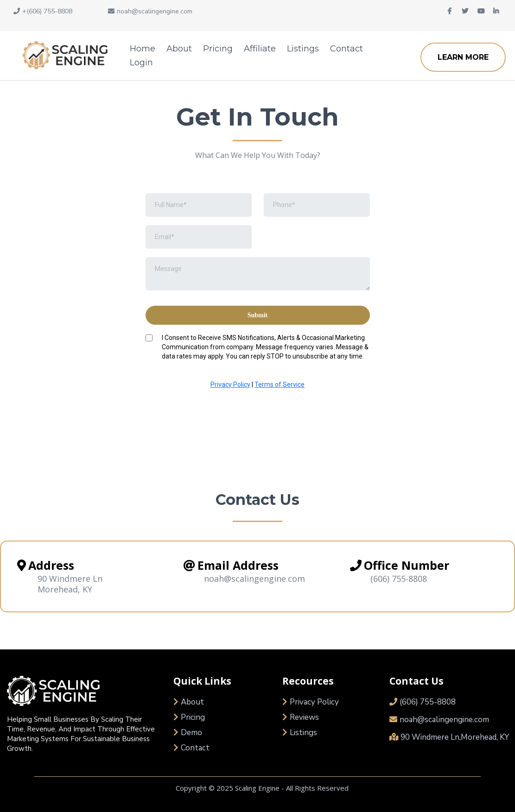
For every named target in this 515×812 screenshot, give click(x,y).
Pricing (218, 49)
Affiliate (260, 49)
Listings (303, 49)
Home (143, 49)
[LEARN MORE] (463, 57)
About (179, 49)
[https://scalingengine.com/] (63, 55)
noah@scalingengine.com (444, 720)
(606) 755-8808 (399, 579)
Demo (191, 733)
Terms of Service (280, 384)
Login (141, 63)
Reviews (304, 717)
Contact (347, 49)
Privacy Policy (230, 384)
